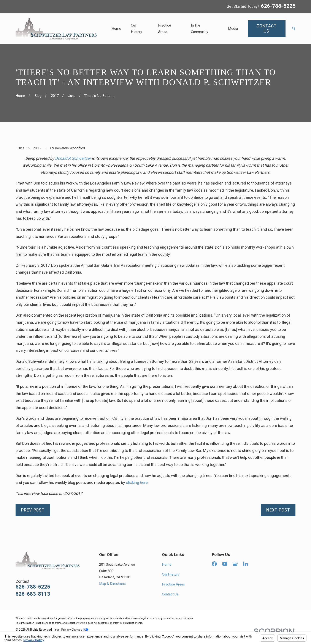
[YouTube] (225, 564)
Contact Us (170, 594)
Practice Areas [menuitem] (165, 29)
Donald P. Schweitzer (73, 158)
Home (167, 564)
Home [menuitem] (116, 29)
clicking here (137, 482)
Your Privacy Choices (71, 630)
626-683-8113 (33, 594)
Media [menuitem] (233, 29)
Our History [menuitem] (136, 29)
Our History (171, 574)
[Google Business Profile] (235, 564)
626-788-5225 (278, 6)
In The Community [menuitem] (200, 29)
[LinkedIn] (245, 564)
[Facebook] (214, 564)
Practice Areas (173, 584)
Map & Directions (112, 584)
